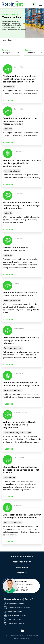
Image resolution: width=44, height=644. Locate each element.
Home (4, 40)
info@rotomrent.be (20, 587)
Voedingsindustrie (12, 171)
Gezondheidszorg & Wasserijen (17, 432)
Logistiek (8, 129)
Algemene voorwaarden (22, 638)
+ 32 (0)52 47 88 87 (20, 590)
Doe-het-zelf (10, 477)
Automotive (9, 87)
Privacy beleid (32, 635)
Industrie (8, 213)
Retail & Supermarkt (13, 348)
